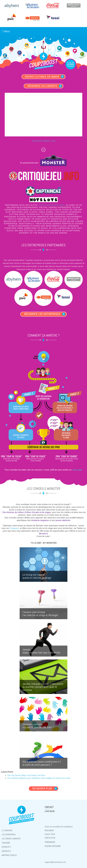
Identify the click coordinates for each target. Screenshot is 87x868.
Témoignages (50, 841)
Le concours (7, 830)
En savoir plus (42, 788)
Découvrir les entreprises (42, 314)
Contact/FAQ (50, 837)
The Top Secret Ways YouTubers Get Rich (26, 775)
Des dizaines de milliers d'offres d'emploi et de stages (27, 512)
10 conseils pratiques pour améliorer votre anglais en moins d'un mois (39, 778)
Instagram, (15, 528)
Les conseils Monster (11, 838)
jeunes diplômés (63, 520)
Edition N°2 (6, 849)
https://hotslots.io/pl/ (52, 206)
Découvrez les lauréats (42, 87)
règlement (49, 830)
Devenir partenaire (53, 845)
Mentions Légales (9, 853)
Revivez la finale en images (42, 77)
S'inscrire (6, 842)
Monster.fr (43, 533)
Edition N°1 (6, 845)
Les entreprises (9, 834)
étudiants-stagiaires (40, 520)
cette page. (77, 470)
